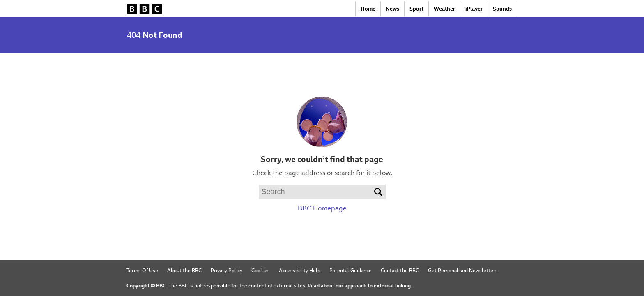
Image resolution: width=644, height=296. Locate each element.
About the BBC (184, 271)
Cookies (261, 271)
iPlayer (474, 9)
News (392, 9)
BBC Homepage (322, 208)
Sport (416, 9)
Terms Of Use (142, 271)
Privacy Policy (227, 271)
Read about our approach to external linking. (360, 286)
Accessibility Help (300, 271)
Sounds (502, 9)
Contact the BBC (400, 271)
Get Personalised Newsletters (463, 271)
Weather (444, 9)
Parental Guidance (351, 271)
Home (368, 9)
